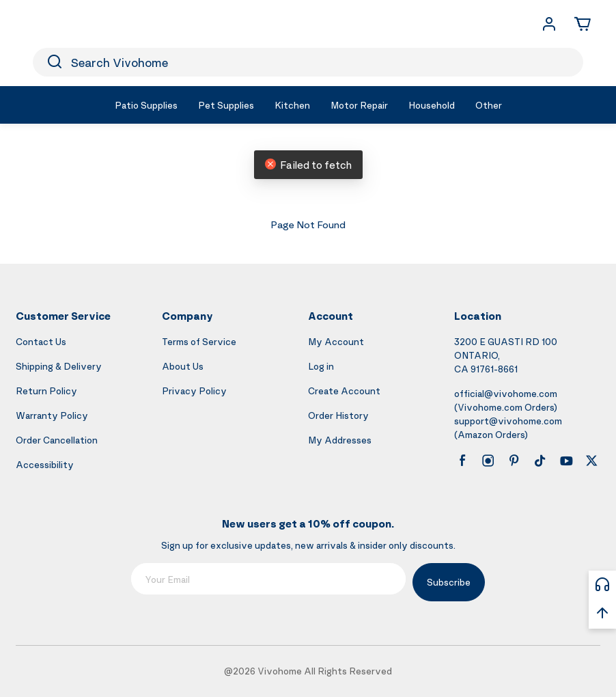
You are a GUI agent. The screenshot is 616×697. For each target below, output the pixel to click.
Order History (338, 415)
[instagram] (488, 461)
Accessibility (45, 464)
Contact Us (41, 341)
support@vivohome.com (508, 421)
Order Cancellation (57, 440)
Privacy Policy (194, 391)
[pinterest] (514, 461)
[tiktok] (540, 461)
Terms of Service (199, 341)
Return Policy (46, 391)
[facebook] (462, 461)
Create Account (344, 391)
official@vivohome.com (506, 393)
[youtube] (566, 461)
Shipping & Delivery (59, 366)
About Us (183, 366)
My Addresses (340, 440)
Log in (321, 366)
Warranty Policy (52, 415)
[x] (591, 461)
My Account (336, 341)
